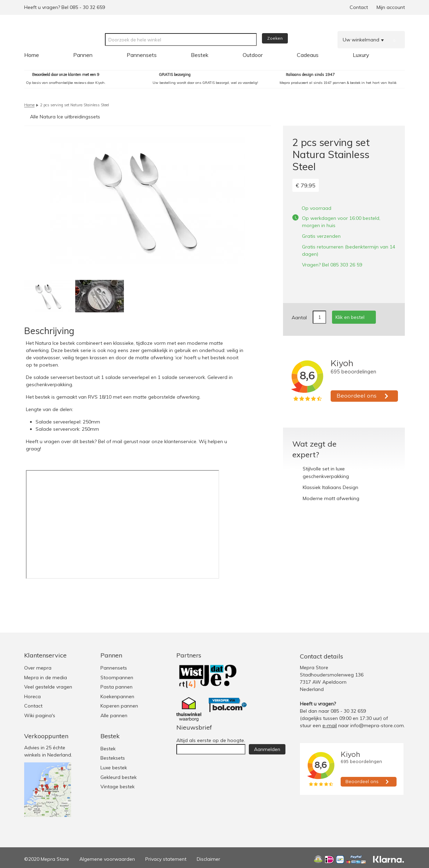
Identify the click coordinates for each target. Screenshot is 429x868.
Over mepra (38, 668)
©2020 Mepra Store (47, 859)
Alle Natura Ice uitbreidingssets (65, 117)
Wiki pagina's (40, 715)
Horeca (32, 696)
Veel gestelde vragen (48, 687)
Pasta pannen (116, 687)
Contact (359, 7)
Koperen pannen (119, 706)
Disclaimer (208, 859)
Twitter (371, 656)
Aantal (299, 318)
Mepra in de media (46, 677)
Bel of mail (110, 441)
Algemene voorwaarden (107, 859)
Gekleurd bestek (119, 777)
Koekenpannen (117, 696)
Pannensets (114, 668)
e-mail (330, 725)
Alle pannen (114, 715)
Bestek (108, 749)
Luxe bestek (114, 768)
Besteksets (113, 758)
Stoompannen (117, 677)
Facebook (385, 656)
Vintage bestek (118, 787)
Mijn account (391, 7)
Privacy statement (166, 859)
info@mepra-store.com (377, 725)
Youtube (398, 656)
